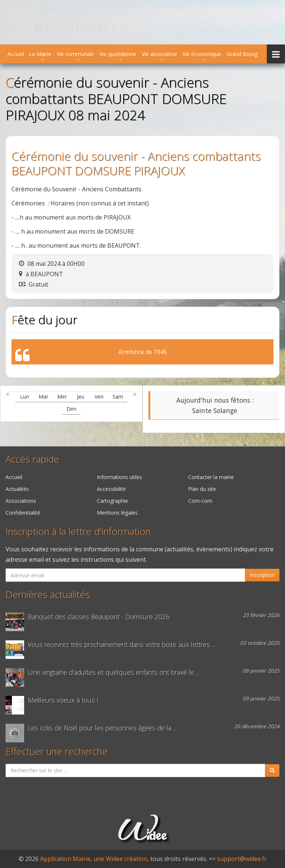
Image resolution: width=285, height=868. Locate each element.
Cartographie (112, 501)
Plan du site (202, 489)
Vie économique (202, 54)
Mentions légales (117, 513)
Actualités (17, 489)
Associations (21, 501)
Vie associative (159, 54)
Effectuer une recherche (57, 751)
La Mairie (40, 54)
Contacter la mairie (211, 477)
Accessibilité (111, 489)
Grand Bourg (242, 54)
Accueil (16, 54)
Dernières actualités (48, 595)
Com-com (200, 501)
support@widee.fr (242, 859)
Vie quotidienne (118, 54)
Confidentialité (23, 513)
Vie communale (75, 54)
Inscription (262, 575)
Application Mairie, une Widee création (94, 859)
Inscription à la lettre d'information (78, 532)
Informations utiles (119, 477)
